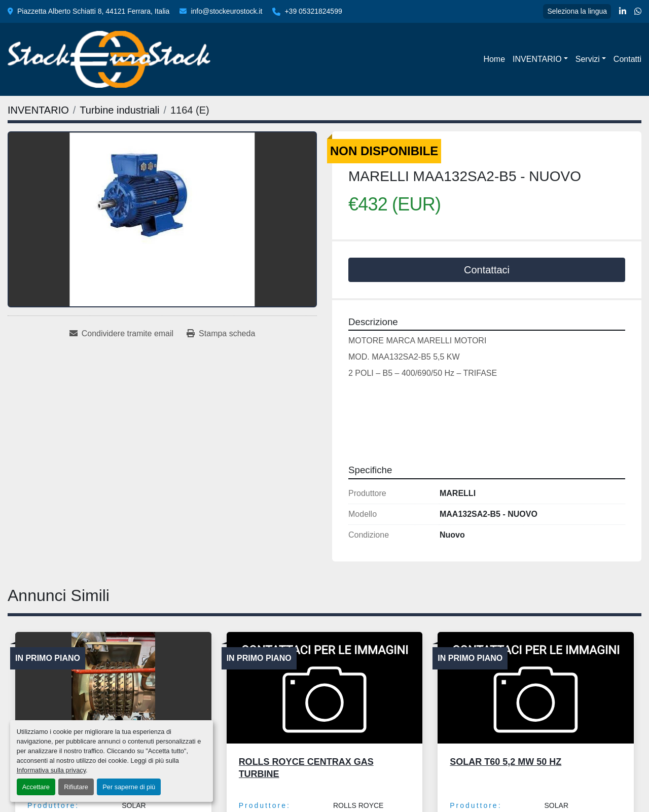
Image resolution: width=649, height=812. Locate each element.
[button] (540, 59)
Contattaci (487, 270)
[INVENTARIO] (38, 110)
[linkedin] (623, 12)
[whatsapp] (638, 12)
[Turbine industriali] (119, 110)
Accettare (36, 787)
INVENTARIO (537, 59)
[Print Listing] (221, 334)
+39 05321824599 (313, 11)
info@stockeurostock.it (226, 11)
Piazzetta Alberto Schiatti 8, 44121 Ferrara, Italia (93, 11)
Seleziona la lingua (577, 11)
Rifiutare (76, 787)
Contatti (627, 59)
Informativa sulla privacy (51, 770)
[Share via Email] (121, 334)
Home (494, 59)
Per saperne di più (129, 787)
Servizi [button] (588, 59)
